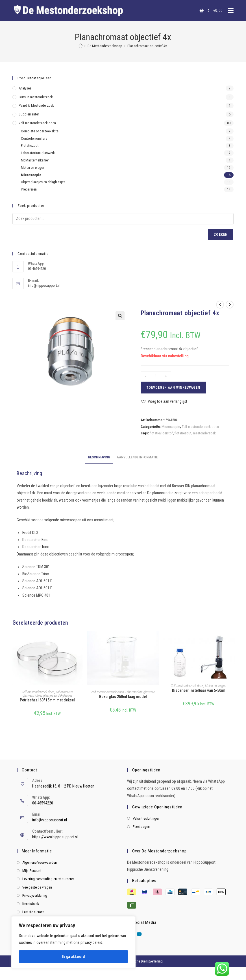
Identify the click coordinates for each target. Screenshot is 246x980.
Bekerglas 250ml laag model (123, 697)
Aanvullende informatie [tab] (137, 457)
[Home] (81, 46)
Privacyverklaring (35, 895)
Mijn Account (32, 871)
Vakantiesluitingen (146, 818)
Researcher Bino (35, 540)
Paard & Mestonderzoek (36, 105)
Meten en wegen (216, 686)
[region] (73, 942)
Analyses (25, 88)
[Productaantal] (156, 376)
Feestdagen (141, 827)
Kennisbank (31, 904)
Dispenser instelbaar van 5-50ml (199, 690)
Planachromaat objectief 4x (147, 46)
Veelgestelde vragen (37, 887)
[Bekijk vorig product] (220, 305)
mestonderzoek (204, 433)
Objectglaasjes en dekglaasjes (54, 695)
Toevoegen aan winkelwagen (173, 388)
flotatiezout (183, 433)
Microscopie (171, 427)
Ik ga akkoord (73, 957)
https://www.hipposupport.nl (55, 837)
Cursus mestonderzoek (36, 97)
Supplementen (29, 114)
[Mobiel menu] (229, 10)
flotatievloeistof (161, 433)
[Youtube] (139, 934)
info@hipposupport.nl (44, 286)
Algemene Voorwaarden (40, 862)
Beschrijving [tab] (99, 457)
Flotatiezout (30, 146)
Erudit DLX (30, 533)
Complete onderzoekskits (40, 131)
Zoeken (221, 235)
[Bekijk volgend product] (230, 305)
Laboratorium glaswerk (140, 692)
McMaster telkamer (35, 160)
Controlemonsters (34, 138)
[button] (120, 316)
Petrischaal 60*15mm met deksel (47, 700)
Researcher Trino (36, 547)
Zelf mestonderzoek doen (200, 427)
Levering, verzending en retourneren (48, 879)
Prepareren (29, 189)
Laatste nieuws (33, 912)
